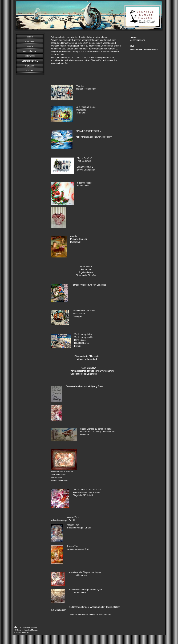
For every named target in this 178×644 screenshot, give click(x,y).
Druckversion (22, 627)
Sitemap (34, 627)
